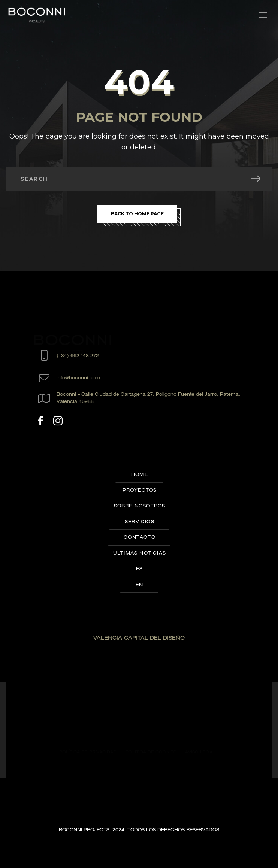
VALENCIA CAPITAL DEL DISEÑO (139, 638)
